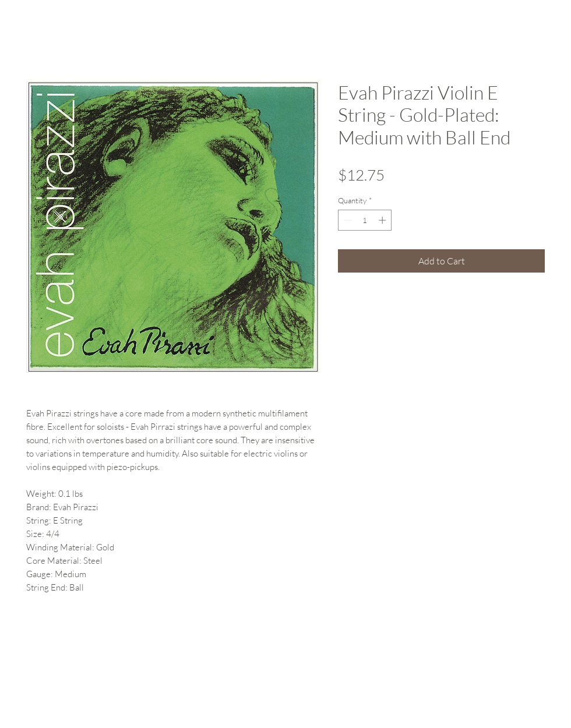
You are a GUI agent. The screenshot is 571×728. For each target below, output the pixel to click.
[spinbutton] (365, 220)
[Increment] (383, 220)
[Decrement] (347, 220)
